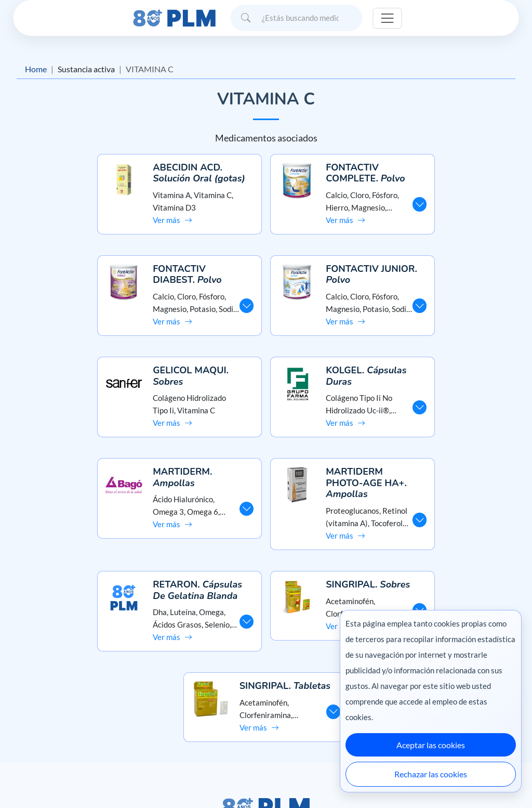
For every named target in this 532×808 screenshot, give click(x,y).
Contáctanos (266, 699)
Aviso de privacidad (47, 699)
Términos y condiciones (54, 717)
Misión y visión (39, 680)
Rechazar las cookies (431, 774)
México (327, 778)
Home (36, 69)
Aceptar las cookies (431, 745)
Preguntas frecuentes (266, 680)
